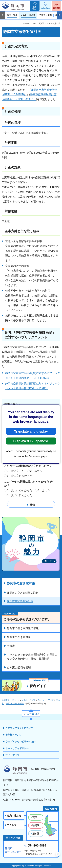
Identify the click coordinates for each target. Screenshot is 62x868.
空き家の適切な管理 (19, 668)
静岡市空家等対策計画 (20, 601)
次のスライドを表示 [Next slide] (60, 15)
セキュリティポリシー (17, 748)
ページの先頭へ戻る (31, 714)
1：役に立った (16, 471)
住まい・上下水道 (46, 700)
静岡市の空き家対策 (21, 583)
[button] (35, 6)
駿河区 (36, 825)
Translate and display (31, 431)
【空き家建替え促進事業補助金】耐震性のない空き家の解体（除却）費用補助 (32, 657)
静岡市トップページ (11, 700)
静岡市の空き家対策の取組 (23, 593)
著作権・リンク (14, 735)
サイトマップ (12, 755)
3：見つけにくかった (20, 495)
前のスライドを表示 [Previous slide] (2, 15)
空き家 (11, 646)
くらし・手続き (29, 700)
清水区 (36, 834)
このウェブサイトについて (19, 728)
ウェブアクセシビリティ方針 (21, 742)
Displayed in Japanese (31, 441)
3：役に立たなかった (20, 476)
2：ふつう (36, 471)
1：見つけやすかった (20, 490)
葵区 (35, 817)
